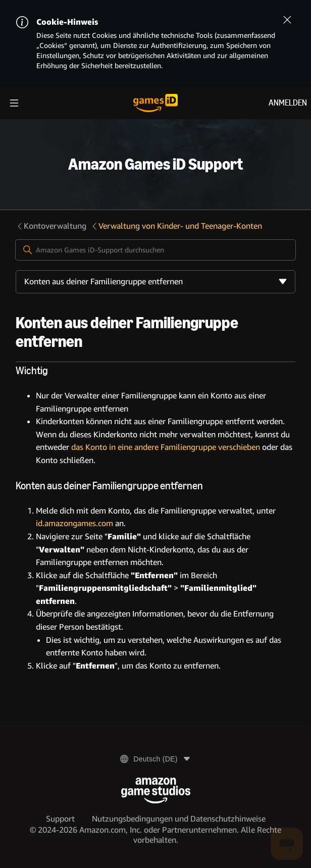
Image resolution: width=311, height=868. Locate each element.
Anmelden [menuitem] (288, 103)
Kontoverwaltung (51, 226)
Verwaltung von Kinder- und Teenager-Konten (176, 226)
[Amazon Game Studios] (156, 790)
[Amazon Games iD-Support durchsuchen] (155, 250)
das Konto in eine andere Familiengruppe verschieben (166, 447)
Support (60, 819)
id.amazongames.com (74, 523)
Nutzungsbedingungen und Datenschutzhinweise (179, 819)
